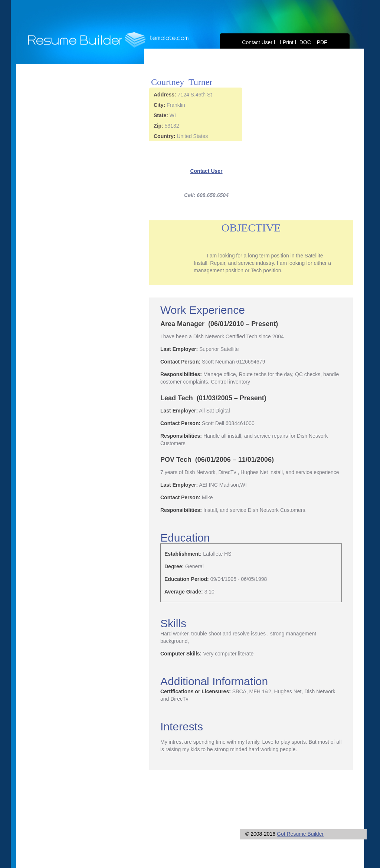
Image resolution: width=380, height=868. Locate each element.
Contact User (257, 42)
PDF (322, 42)
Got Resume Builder (300, 834)
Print (288, 42)
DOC (305, 42)
